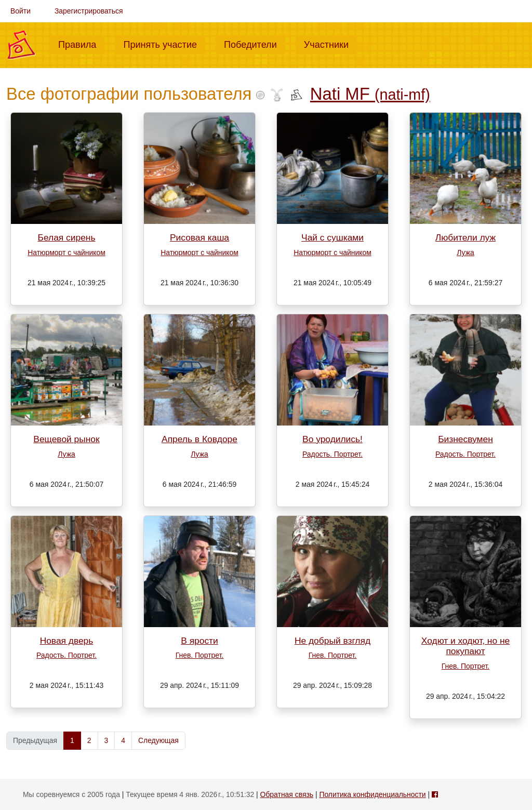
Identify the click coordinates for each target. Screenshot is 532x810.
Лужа (465, 253)
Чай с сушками (332, 237)
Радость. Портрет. (332, 454)
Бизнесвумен (465, 439)
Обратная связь (287, 794)
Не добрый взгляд (332, 641)
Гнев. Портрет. (200, 655)
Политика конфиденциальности (372, 794)
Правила (81, 44)
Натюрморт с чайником (66, 253)
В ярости (199, 641)
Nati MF (370, 94)
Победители (255, 44)
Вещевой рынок (66, 439)
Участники (330, 44)
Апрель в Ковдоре (199, 439)
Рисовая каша (199, 237)
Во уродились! (332, 439)
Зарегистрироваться (89, 11)
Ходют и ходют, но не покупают (465, 646)
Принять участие (164, 44)
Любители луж (465, 237)
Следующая (158, 740)
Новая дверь (67, 641)
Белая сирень (67, 237)
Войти (21, 11)
